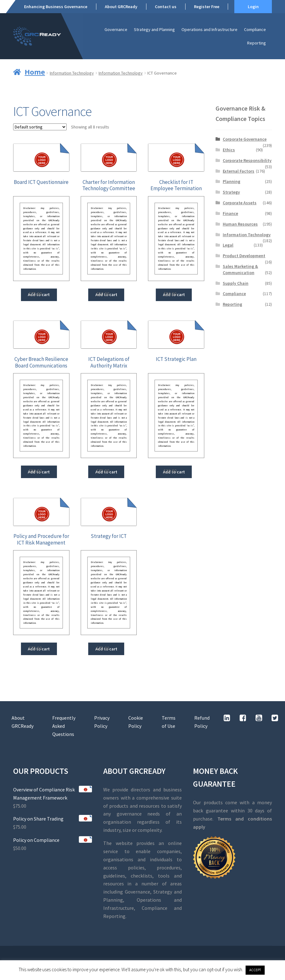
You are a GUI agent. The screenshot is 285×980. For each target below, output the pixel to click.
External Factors (239, 171)
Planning (232, 181)
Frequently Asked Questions (64, 726)
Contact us (166, 7)
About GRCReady (121, 7)
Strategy (231, 192)
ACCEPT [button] (255, 970)
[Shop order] (40, 127)
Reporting (257, 43)
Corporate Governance (245, 139)
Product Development (244, 256)
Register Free (207, 7)
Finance (230, 213)
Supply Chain (236, 283)
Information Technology (72, 73)
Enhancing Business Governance (56, 7)
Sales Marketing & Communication (240, 269)
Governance (116, 29)
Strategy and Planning (154, 29)
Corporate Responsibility (247, 160)
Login (253, 7)
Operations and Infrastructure (209, 29)
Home (35, 72)
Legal (228, 245)
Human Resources (240, 224)
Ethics (229, 150)
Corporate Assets (240, 203)
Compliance (255, 29)
